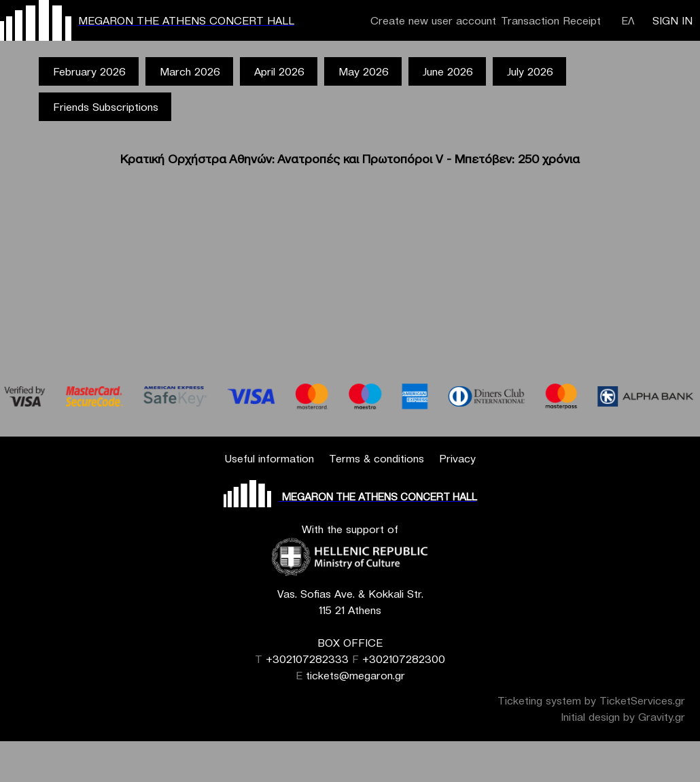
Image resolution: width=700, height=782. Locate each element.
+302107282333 (307, 659)
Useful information (269, 458)
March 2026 (190, 71)
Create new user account (433, 20)
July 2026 (530, 71)
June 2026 (448, 71)
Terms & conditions (377, 458)
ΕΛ (628, 20)
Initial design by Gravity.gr (623, 717)
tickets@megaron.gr (355, 675)
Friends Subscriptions (106, 107)
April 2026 (279, 71)
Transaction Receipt (551, 20)
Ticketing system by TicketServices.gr (591, 700)
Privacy (457, 458)
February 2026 (89, 71)
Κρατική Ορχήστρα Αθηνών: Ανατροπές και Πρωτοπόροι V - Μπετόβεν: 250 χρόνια (350, 159)
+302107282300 (404, 659)
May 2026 (364, 71)
